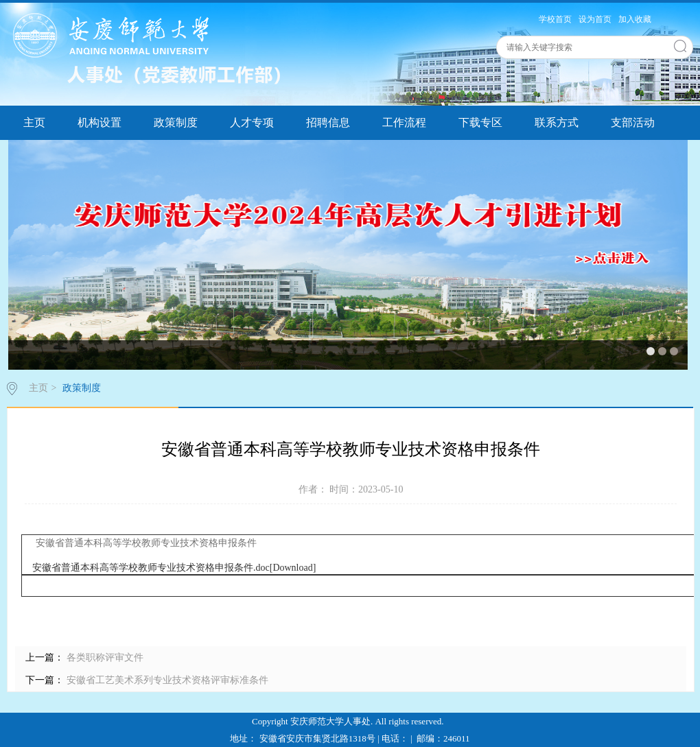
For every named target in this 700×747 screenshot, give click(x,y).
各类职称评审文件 (104, 657)
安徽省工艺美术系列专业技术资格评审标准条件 (166, 680)
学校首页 (555, 19)
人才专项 (252, 122)
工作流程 (404, 122)
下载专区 (480, 122)
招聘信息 (328, 122)
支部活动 (633, 122)
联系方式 (557, 122)
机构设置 (100, 122)
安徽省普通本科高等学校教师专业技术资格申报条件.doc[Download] (174, 568)
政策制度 (176, 122)
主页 (34, 122)
